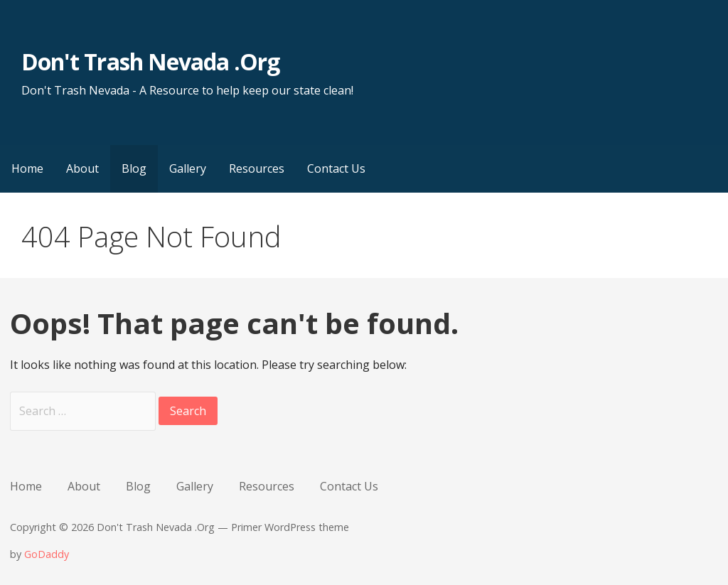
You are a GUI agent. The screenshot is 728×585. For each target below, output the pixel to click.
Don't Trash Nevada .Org (150, 61)
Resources (257, 168)
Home (27, 168)
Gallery (188, 168)
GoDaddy (47, 554)
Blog (134, 168)
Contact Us (336, 168)
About (82, 168)
